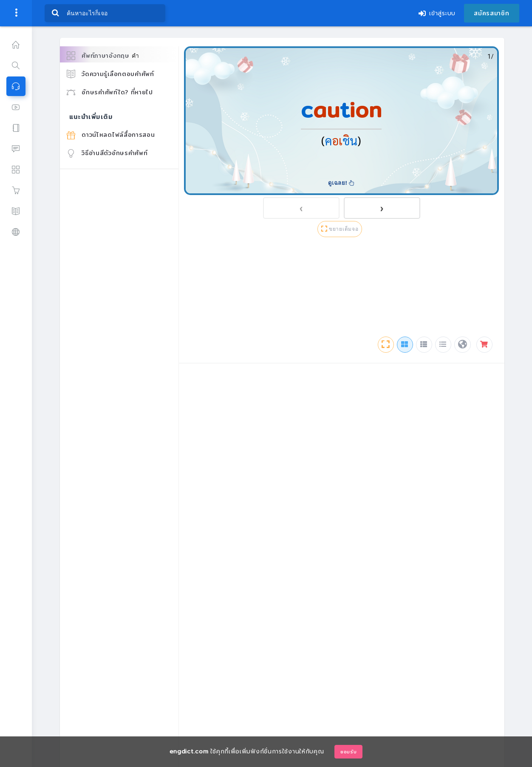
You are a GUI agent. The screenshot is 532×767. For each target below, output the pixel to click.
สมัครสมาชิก (491, 13)
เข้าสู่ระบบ (437, 13)
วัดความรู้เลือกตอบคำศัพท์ (110, 74)
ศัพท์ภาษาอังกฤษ (103, 56)
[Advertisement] (342, 289)
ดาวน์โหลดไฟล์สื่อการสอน (111, 135)
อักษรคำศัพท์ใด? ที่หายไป (110, 92)
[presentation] (301, 208)
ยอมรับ (349, 752)
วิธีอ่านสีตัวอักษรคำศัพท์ (107, 153)
